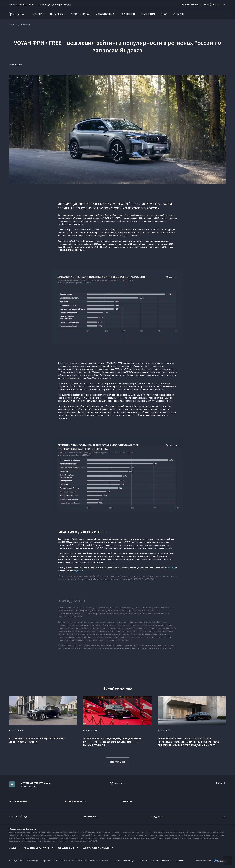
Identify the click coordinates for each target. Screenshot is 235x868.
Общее (13, 848)
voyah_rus (78, 571)
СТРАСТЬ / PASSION (81, 14)
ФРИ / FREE (39, 14)
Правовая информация (124, 861)
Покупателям (127, 14)
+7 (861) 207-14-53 (29, 786)
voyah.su (170, 568)
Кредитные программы (37, 848)
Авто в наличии (105, 14)
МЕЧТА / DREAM (58, 14)
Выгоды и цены (66, 848)
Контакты (178, 14)
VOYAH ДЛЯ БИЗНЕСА (75, 802)
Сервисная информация (96, 848)
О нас (164, 14)
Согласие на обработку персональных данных (162, 861)
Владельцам (148, 14)
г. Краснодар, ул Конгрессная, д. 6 (55, 4)
